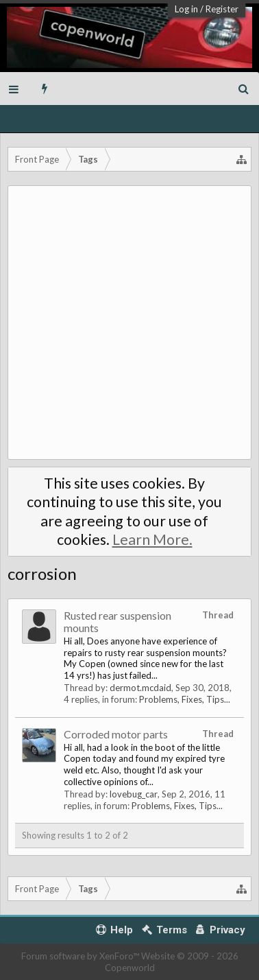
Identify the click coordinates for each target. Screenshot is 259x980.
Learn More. (152, 539)
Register (222, 9)
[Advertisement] (129, 323)
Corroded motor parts (116, 734)
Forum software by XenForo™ (81, 956)
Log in (186, 9)
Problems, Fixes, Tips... (185, 699)
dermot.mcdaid (140, 688)
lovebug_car (134, 794)
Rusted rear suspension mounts (118, 621)
